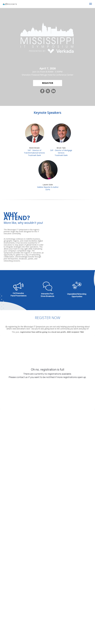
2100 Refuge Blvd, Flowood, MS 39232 (48, 396)
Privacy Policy (73, 492)
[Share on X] (48, 91)
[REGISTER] (48, 83)
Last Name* (38, 468)
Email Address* (71, 468)
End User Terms (58, 492)
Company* (6, 480)
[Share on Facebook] (42, 91)
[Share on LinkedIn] (53, 91)
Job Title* (37, 480)
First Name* (7, 468)
